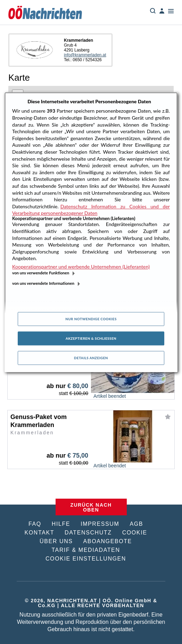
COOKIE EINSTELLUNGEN (86, 559)
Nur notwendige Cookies (91, 319)
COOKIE (135, 533)
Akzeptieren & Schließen (91, 338)
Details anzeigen (91, 358)
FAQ (35, 524)
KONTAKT (40, 533)
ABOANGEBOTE (108, 541)
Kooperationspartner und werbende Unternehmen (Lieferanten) (81, 267)
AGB (136, 524)
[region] (91, 232)
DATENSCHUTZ (88, 533)
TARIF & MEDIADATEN (86, 550)
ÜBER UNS (56, 541)
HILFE (61, 524)
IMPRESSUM (100, 524)
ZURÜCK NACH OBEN (91, 507)
